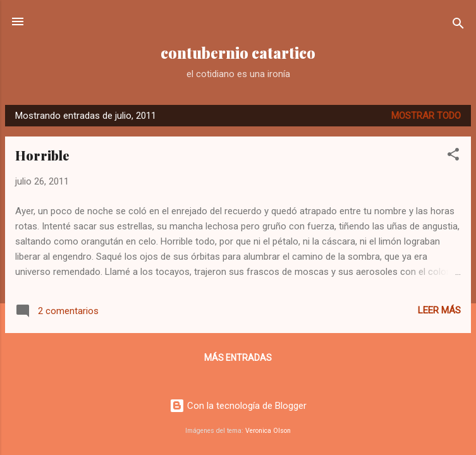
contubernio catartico (238, 53)
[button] (453, 156)
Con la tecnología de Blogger (238, 406)
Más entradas (238, 358)
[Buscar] (458, 26)
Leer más (439, 310)
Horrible (42, 155)
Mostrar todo (426, 116)
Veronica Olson (268, 431)
